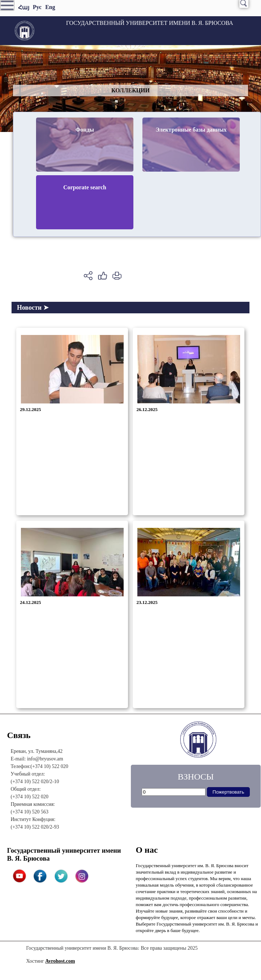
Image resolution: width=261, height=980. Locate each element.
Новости (33, 308)
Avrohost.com (60, 961)
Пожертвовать (229, 792)
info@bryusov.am (45, 759)
